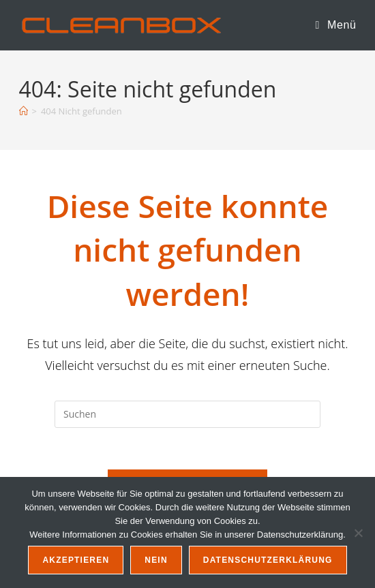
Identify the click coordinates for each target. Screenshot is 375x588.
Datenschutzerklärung (268, 560)
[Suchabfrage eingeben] (187, 414)
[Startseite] (24, 111)
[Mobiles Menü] (336, 25)
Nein (156, 560)
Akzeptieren (76, 560)
